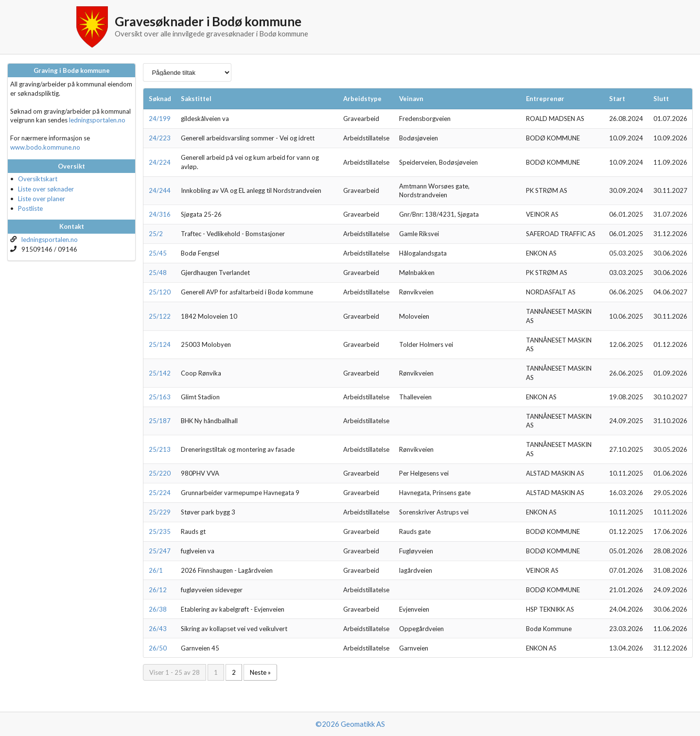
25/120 (160, 292)
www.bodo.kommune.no (45, 147)
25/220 (160, 473)
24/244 (160, 190)
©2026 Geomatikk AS (350, 724)
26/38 (158, 609)
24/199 (160, 119)
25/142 (160, 373)
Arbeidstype (362, 99)
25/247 (160, 551)
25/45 (158, 253)
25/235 (160, 531)
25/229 (160, 512)
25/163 (160, 397)
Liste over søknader (46, 189)
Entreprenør (545, 99)
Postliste (30, 208)
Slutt (661, 99)
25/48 (158, 273)
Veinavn (411, 99)
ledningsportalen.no (97, 120)
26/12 (158, 590)
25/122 (160, 316)
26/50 (158, 648)
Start (617, 99)
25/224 (160, 493)
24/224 (160, 162)
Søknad (160, 99)
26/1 (156, 570)
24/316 (160, 214)
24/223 (160, 138)
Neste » (260, 672)
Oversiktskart (38, 179)
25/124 (160, 344)
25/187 (160, 421)
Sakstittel (196, 99)
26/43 (158, 629)
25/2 (156, 234)
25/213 (160, 449)
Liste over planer (42, 199)
